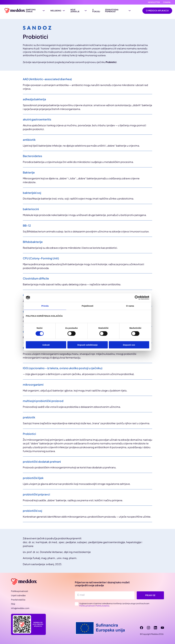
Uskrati (46, 345)
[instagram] (148, 628)
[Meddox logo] (15, 11)
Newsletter (154, 2)
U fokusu (96, 11)
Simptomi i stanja (31, 11)
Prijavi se (150, 595)
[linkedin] (155, 628)
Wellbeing (56, 11)
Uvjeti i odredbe (18, 595)
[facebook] (142, 628)
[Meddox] (24, 582)
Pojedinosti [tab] (87, 306)
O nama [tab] (130, 306)
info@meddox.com (20, 608)
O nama (167, 2)
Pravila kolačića (18, 600)
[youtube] (162, 628)
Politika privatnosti (19, 591)
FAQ (13, 604)
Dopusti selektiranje (88, 345)
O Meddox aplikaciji (157, 10)
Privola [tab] (45, 306)
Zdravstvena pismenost (112, 11)
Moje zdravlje (75, 11)
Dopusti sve (129, 345)
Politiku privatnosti (87, 606)
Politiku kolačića (102, 606)
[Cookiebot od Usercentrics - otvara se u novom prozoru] (137, 298)
